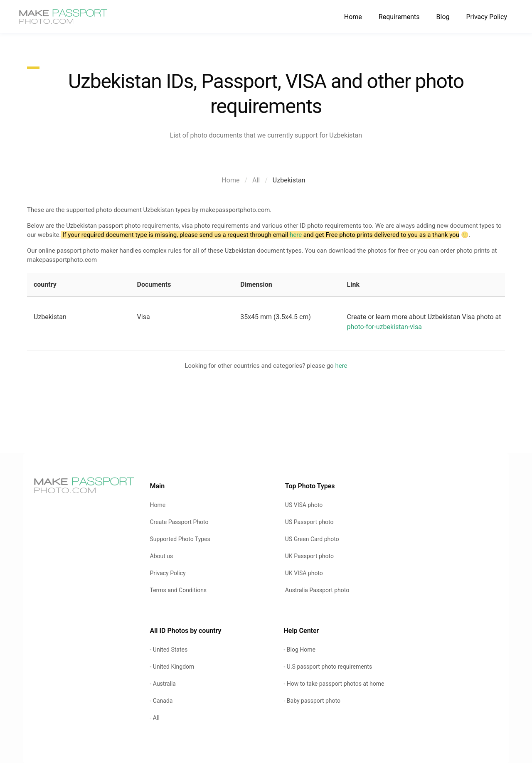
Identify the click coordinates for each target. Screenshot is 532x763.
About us (162, 556)
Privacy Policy (487, 17)
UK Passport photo (309, 556)
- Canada (161, 701)
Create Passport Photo (179, 522)
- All (155, 718)
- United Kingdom (172, 667)
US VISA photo (304, 505)
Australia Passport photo (317, 590)
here (296, 235)
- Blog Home (299, 650)
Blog (443, 17)
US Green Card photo (312, 539)
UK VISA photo (304, 573)
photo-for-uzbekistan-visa (384, 327)
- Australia (163, 684)
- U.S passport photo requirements (328, 667)
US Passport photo (309, 522)
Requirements (399, 17)
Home (353, 17)
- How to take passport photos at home (334, 684)
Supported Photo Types (180, 539)
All (256, 180)
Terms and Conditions (179, 590)
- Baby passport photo (312, 701)
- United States (169, 650)
